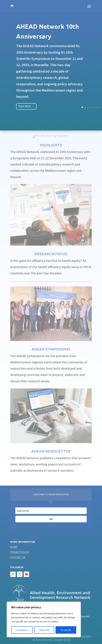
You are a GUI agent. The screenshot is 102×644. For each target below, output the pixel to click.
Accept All (66, 630)
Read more (25, 107)
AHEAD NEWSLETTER (51, 444)
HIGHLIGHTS (51, 138)
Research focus (51, 247)
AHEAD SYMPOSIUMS (51, 342)
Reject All (44, 630)
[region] (44, 619)
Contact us (18, 557)
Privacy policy (20, 552)
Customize (22, 630)
